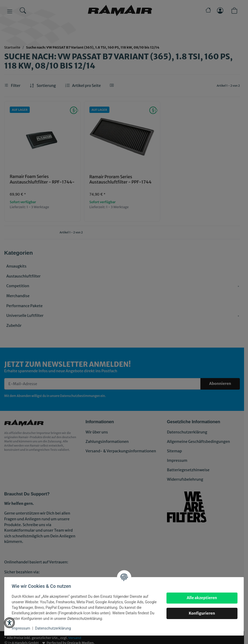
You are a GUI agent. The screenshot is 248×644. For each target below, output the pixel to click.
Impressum (22, 628)
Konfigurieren (201, 613)
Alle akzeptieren (201, 598)
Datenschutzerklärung (54, 628)
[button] (9, 623)
